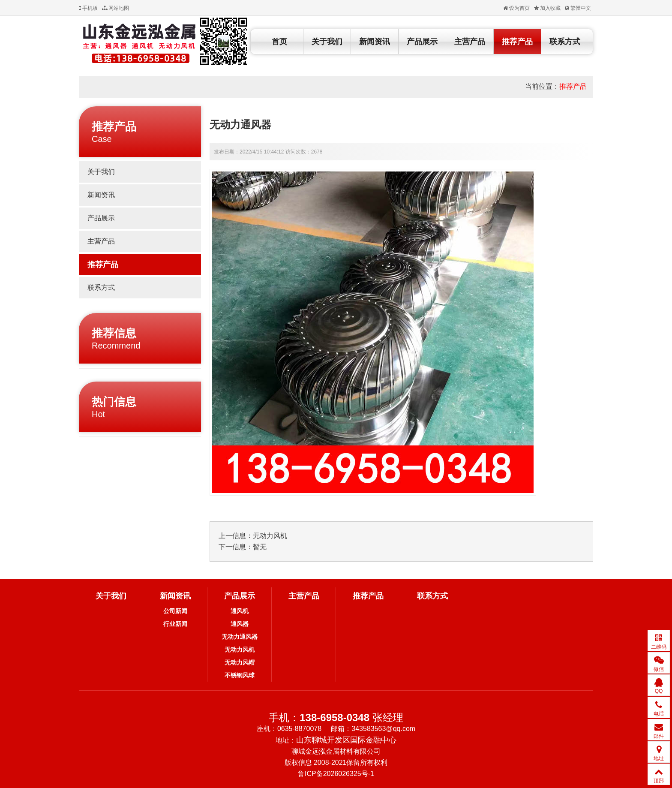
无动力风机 (270, 536)
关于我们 (327, 42)
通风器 (240, 624)
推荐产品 (517, 42)
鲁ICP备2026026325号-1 (336, 774)
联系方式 (565, 42)
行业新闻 (175, 624)
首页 (279, 42)
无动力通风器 (240, 637)
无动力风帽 (240, 662)
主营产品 (470, 42)
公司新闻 (175, 611)
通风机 (240, 611)
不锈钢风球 (240, 675)
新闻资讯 (375, 42)
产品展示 (422, 42)
